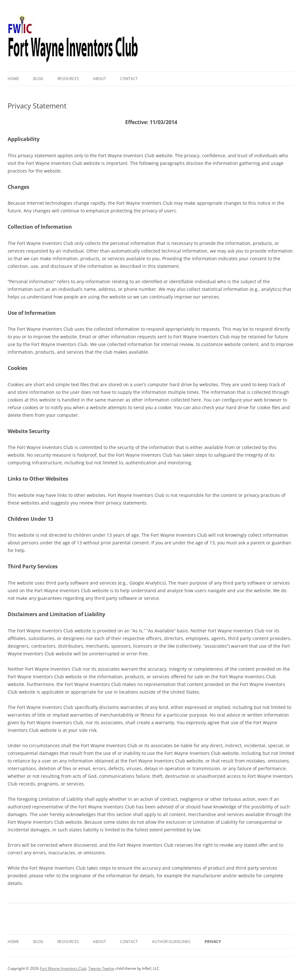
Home (13, 79)
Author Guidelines (171, 942)
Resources (68, 79)
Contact (129, 79)
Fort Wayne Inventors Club (63, 968)
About (100, 79)
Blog (38, 79)
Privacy (213, 942)
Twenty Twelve (101, 968)
